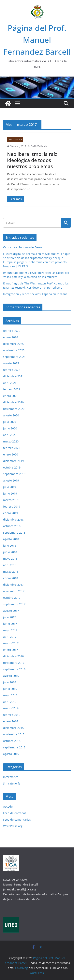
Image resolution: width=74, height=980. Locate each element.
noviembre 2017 (14, 591)
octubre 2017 (12, 598)
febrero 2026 (12, 331)
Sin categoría (12, 783)
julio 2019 (10, 487)
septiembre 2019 (14, 474)
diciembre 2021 (13, 376)
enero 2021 (11, 396)
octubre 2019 (12, 467)
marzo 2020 (11, 441)
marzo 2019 (11, 500)
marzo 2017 (11, 643)
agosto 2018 (11, 539)
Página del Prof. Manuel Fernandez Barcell (37, 40)
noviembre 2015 (14, 734)
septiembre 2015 (14, 747)
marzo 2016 (11, 708)
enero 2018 (11, 578)
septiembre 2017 (14, 604)
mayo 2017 (10, 630)
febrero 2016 (12, 715)
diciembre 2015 (13, 728)
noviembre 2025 (14, 350)
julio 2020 (10, 422)
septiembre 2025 (14, 357)
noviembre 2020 (14, 409)
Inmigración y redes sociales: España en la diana (35, 294)
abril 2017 (10, 637)
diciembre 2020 (13, 402)
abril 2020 (10, 435)
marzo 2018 (11, 572)
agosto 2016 (11, 676)
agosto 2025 (11, 363)
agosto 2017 (11, 611)
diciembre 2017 (13, 585)
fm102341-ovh (39, 146)
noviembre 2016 (14, 663)
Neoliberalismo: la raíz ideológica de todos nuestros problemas (32, 160)
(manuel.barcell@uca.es (19, 889)
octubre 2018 (12, 526)
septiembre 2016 (14, 669)
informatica (15, 139)
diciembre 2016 (13, 656)
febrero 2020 (12, 448)
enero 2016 (11, 721)
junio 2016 (10, 689)
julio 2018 (10, 546)
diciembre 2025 (13, 344)
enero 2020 (11, 454)
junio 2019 (10, 493)
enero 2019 (11, 513)
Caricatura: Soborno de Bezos (23, 247)
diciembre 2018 (13, 519)
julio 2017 (10, 617)
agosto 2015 (11, 754)
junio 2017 (10, 624)
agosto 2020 (11, 415)
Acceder (8, 807)
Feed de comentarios (17, 820)
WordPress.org (13, 826)
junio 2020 (10, 428)
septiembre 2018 (14, 533)
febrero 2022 (12, 370)
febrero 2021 (12, 389)
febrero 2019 (12, 506)
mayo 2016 (10, 695)
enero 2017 (11, 650)
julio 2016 (10, 682)
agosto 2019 (11, 480)
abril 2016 (10, 702)
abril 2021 (10, 383)
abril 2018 (10, 565)
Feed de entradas (15, 813)
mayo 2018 (10, 559)
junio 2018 (10, 552)
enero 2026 (11, 337)
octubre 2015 (12, 741)
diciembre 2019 (13, 461)
